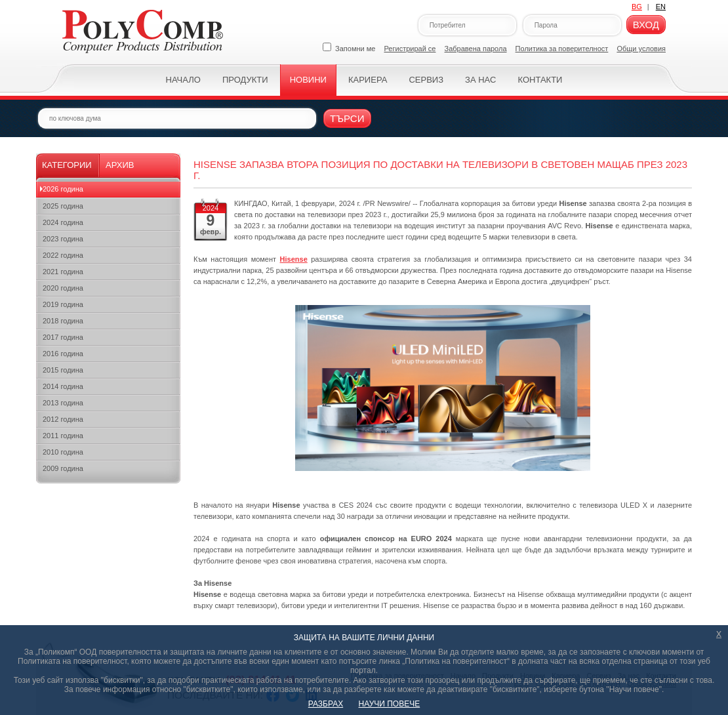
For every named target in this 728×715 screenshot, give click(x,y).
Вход (646, 25)
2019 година (63, 304)
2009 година (63, 468)
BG (637, 7)
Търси (347, 118)
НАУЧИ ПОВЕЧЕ (390, 704)
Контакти (540, 80)
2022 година (63, 255)
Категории (67, 165)
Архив (120, 165)
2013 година (63, 403)
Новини (308, 80)
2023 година (63, 239)
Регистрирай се (410, 49)
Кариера (368, 80)
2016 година (63, 354)
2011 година (63, 436)
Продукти (245, 80)
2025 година (63, 206)
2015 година (63, 370)
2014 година (63, 386)
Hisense (294, 259)
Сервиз (426, 80)
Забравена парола (476, 49)
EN (661, 7)
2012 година (63, 419)
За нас (480, 80)
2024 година (63, 222)
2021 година (63, 272)
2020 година (63, 288)
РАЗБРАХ (326, 704)
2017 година (63, 337)
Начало (183, 80)
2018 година (63, 321)
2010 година (63, 452)
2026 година (63, 189)
